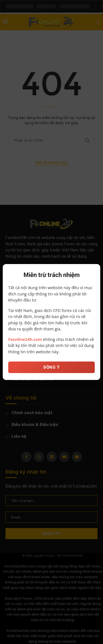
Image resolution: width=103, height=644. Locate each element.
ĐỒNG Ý (51, 371)
